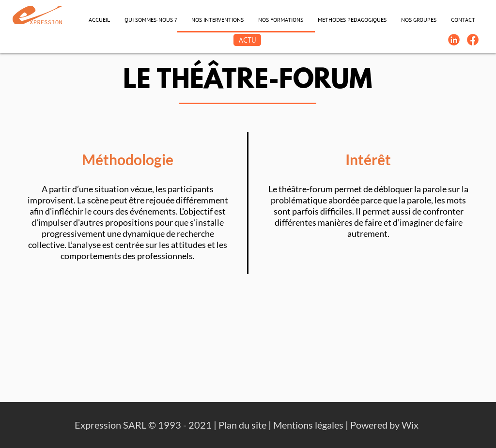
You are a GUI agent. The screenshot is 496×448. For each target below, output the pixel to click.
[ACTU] (247, 40)
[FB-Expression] (473, 40)
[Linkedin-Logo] (454, 40)
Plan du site (242, 425)
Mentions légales (308, 425)
